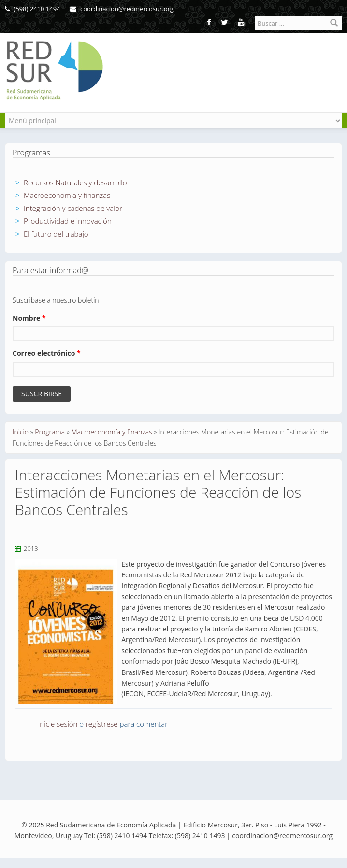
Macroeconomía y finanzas (67, 195)
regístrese (102, 724)
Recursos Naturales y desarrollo (75, 182)
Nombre (29, 318)
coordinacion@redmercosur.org (122, 9)
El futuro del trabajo (56, 234)
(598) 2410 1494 (33, 9)
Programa (50, 432)
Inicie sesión (58, 724)
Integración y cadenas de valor (73, 208)
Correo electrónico (47, 353)
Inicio (21, 432)
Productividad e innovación (68, 221)
